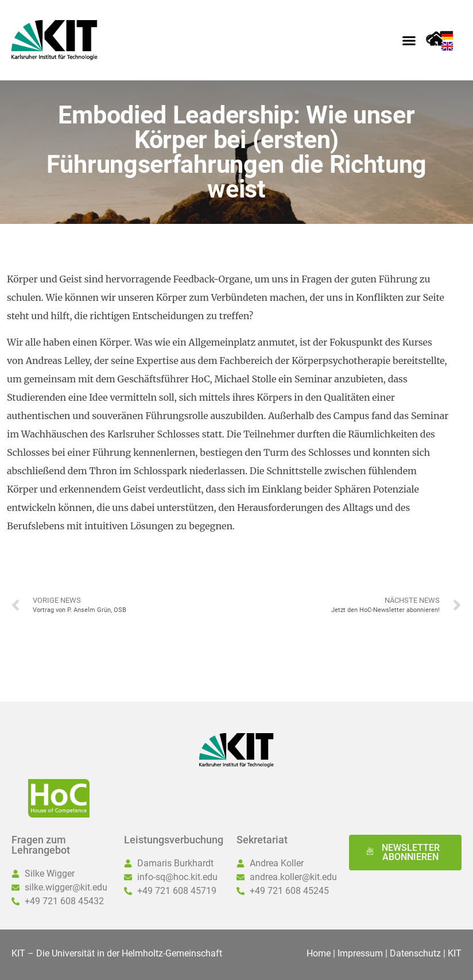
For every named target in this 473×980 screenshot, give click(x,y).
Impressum (360, 953)
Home (319, 953)
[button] (409, 40)
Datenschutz (415, 953)
